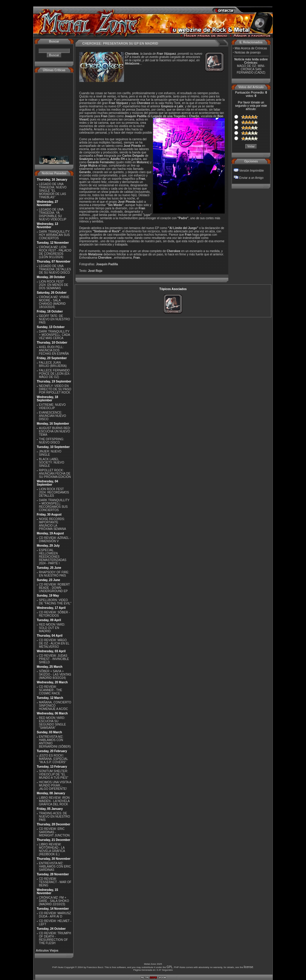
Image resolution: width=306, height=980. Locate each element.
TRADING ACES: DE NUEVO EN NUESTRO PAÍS (54, 817)
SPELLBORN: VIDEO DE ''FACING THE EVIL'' (55, 602)
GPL (170, 967)
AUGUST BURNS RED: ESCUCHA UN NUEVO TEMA (55, 431)
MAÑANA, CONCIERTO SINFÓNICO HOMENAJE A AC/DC (55, 706)
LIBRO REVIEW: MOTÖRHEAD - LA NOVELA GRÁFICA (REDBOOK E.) (52, 849)
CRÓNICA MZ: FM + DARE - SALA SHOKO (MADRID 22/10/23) (54, 901)
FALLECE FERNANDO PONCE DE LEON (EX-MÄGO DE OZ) (55, 374)
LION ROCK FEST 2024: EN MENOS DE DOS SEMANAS (53, 285)
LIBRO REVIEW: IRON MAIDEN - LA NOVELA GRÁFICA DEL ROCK (54, 801)
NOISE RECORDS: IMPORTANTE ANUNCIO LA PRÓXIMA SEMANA (52, 524)
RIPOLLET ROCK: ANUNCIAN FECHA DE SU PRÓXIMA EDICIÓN (55, 474)
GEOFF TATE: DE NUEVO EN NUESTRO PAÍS (54, 319)
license (248, 967)
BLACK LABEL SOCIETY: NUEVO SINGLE (51, 462)
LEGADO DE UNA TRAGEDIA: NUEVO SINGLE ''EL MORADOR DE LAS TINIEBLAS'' (53, 191)
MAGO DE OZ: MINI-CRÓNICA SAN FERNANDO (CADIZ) (251, 69)
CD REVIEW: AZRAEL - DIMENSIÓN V (55, 539)
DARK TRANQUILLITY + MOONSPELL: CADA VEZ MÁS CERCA (54, 335)
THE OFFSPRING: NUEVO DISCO (51, 441)
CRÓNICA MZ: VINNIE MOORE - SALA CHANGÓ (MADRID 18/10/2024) (54, 302)
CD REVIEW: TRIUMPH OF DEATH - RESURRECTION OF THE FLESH (55, 938)
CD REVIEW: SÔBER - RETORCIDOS (54, 614)
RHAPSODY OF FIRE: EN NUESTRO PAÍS (54, 574)
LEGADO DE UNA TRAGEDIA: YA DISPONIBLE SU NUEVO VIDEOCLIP (53, 214)
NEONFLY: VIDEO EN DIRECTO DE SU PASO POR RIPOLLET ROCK (55, 389)
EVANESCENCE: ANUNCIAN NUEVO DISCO (52, 416)
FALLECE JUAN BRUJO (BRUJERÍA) (53, 364)
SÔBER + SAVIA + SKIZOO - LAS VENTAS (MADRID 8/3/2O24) (55, 675)
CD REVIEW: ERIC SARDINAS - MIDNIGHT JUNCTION (54, 832)
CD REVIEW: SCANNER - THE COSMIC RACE (51, 690)
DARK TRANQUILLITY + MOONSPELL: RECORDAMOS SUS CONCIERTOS (54, 505)
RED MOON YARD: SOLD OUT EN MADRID (52, 628)
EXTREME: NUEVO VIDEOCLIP (52, 406)
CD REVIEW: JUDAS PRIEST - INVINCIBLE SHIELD (54, 659)
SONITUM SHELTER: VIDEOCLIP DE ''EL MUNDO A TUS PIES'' (53, 774)
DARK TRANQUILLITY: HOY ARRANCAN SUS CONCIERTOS (54, 235)
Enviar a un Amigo (251, 178)
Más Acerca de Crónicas (251, 48)
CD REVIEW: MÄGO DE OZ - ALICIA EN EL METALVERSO (54, 643)
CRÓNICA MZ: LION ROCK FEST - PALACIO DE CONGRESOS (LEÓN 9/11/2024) (55, 252)
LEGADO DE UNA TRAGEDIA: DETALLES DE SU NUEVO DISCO (55, 269)
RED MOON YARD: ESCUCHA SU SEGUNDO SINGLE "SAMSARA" (52, 723)
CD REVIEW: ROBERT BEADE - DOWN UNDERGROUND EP (54, 588)
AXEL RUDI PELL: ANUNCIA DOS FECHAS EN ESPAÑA (54, 350)
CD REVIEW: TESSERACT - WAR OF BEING (55, 882)
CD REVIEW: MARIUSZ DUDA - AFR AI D (55, 915)
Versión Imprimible (252, 171)
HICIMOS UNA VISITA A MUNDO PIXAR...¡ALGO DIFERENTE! (55, 785)
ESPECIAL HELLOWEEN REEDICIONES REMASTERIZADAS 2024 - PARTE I (53, 557)
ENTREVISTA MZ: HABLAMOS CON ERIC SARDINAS (55, 867)
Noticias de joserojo (248, 52)
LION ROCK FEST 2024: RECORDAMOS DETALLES (54, 492)
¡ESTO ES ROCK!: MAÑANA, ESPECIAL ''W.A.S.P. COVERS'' (53, 759)
